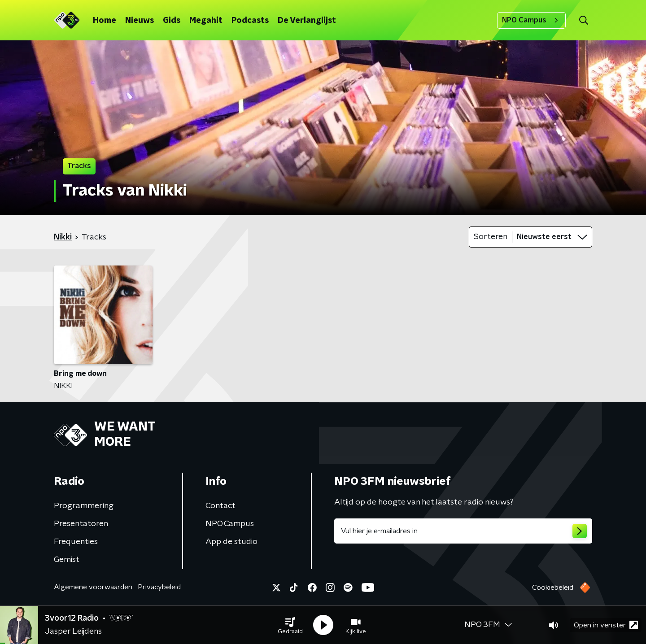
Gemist (67, 560)
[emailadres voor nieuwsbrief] (463, 531)
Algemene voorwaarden (93, 587)
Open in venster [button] (606, 625)
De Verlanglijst (307, 21)
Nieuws (140, 21)
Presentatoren (81, 524)
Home (105, 21)
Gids (172, 21)
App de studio (231, 542)
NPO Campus (531, 20)
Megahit (206, 21)
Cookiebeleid (553, 587)
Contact (220, 506)
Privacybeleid (159, 587)
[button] (290, 625)
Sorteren (491, 237)
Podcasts (250, 21)
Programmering (84, 506)
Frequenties (76, 542)
